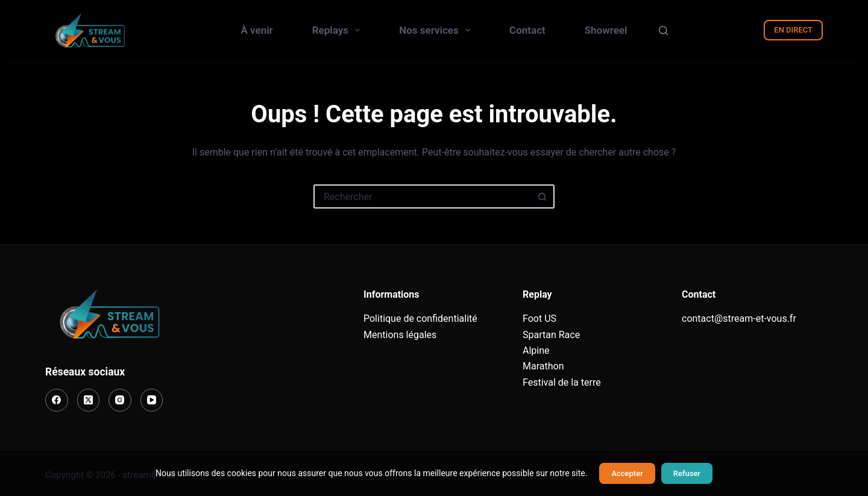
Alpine (536, 350)
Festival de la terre (562, 382)
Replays (339, 30)
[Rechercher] (663, 30)
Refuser (687, 473)
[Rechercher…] (422, 196)
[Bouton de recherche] (542, 196)
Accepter (627, 473)
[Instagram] (120, 400)
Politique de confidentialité (420, 319)
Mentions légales (400, 335)
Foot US (539, 319)
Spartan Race (551, 335)
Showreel (606, 30)
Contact (527, 30)
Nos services (437, 30)
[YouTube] (152, 400)
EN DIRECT (793, 30)
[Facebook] (57, 400)
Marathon (543, 366)
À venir (257, 30)
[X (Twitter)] (89, 400)
